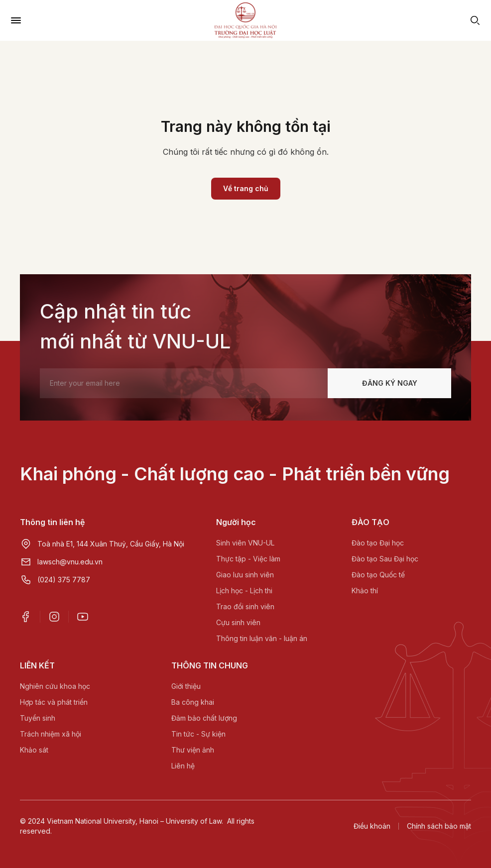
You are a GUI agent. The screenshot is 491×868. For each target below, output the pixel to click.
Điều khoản (372, 826)
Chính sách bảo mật (439, 826)
